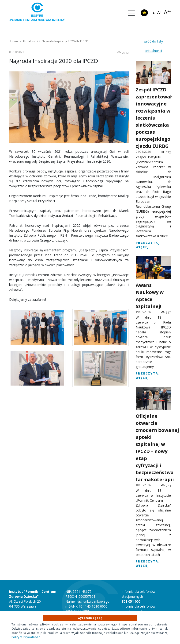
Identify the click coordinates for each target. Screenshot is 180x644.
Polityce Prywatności (26, 637)
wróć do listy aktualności (153, 46)
